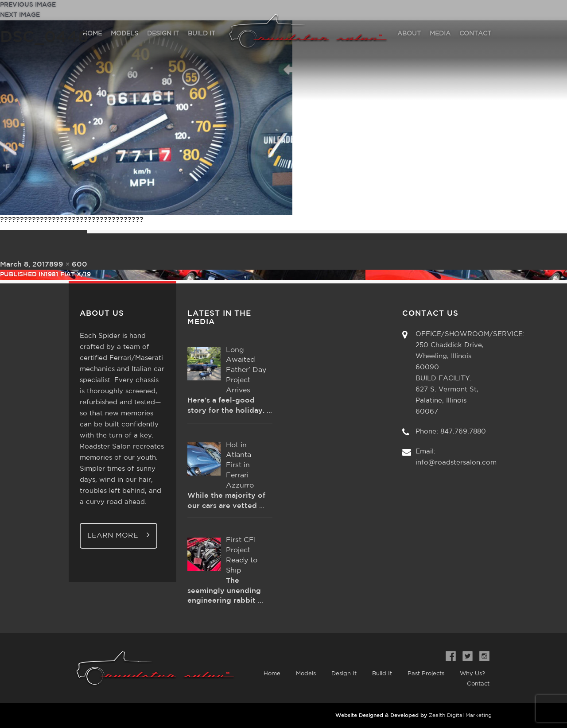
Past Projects (426, 674)
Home (272, 674)
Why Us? (472, 674)
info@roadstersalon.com (456, 463)
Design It (344, 674)
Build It (382, 674)
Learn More (118, 535)
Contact (478, 684)
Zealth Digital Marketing (460, 715)
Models (306, 674)
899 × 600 (68, 265)
